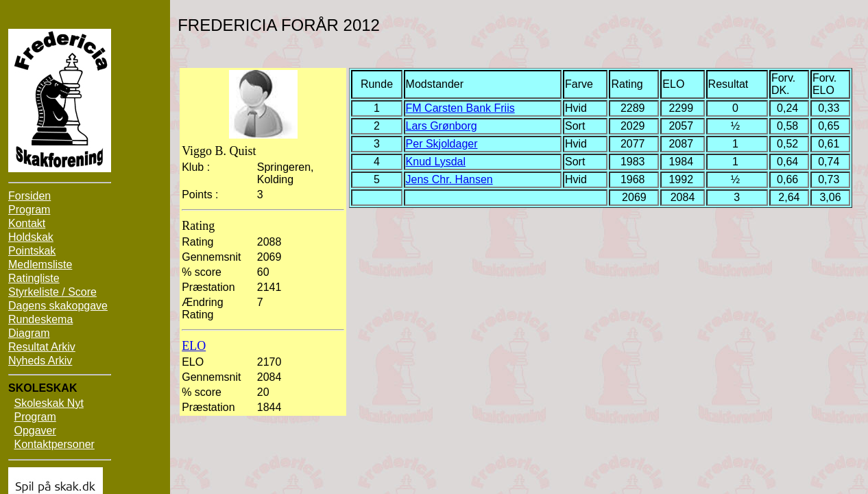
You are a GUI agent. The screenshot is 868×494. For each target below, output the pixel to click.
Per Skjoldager (442, 144)
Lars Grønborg (442, 126)
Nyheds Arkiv (40, 361)
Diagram (29, 333)
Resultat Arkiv (42, 347)
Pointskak (32, 251)
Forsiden (29, 196)
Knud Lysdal (436, 162)
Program (29, 210)
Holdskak (31, 237)
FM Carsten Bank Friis (460, 108)
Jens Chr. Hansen (449, 179)
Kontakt (27, 223)
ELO (194, 346)
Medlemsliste (40, 264)
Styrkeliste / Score (52, 292)
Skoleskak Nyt (48, 403)
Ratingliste (34, 278)
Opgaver (35, 431)
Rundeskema (40, 319)
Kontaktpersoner (54, 444)
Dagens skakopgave (58, 306)
